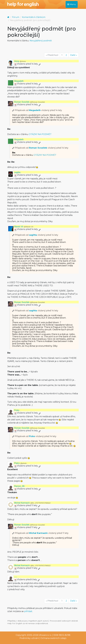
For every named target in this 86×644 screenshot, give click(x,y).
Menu (72, 4)
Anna (20, 61)
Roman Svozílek (30, 102)
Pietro (20, 463)
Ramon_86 (19, 486)
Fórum (16, 17)
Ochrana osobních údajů (53, 638)
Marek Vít (24, 227)
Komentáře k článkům (34, 17)
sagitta (17, 172)
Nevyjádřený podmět (41, 41)
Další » (74, 55)
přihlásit (28, 611)
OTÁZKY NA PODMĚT (40, 134)
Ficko (17, 410)
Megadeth (19, 81)
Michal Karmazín (32, 503)
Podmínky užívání (29, 638)
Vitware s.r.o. (45, 635)
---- (16, 577)
